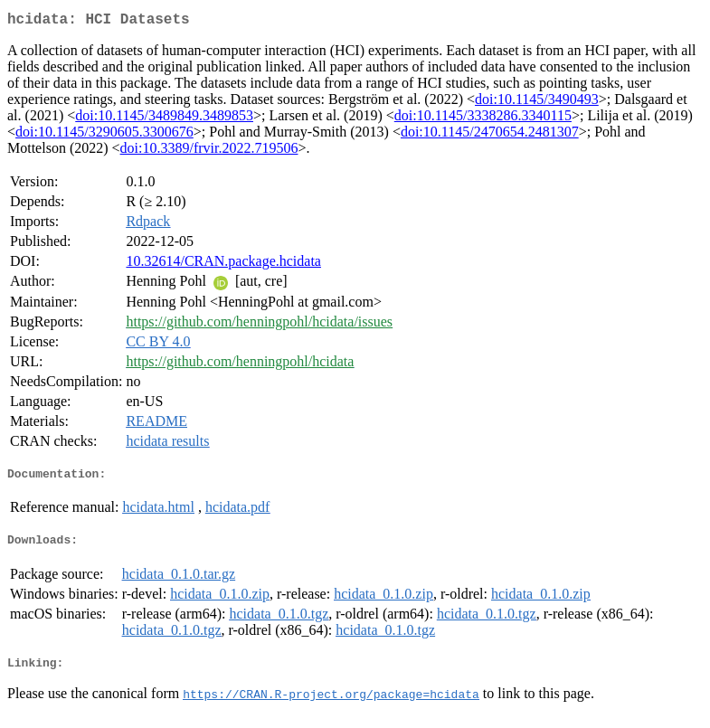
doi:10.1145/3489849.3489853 (164, 119)
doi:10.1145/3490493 (537, 103)
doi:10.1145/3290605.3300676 (104, 135)
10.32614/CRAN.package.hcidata (223, 265)
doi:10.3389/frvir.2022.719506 (209, 151)
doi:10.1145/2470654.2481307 (490, 135)
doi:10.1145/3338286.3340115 (483, 119)
